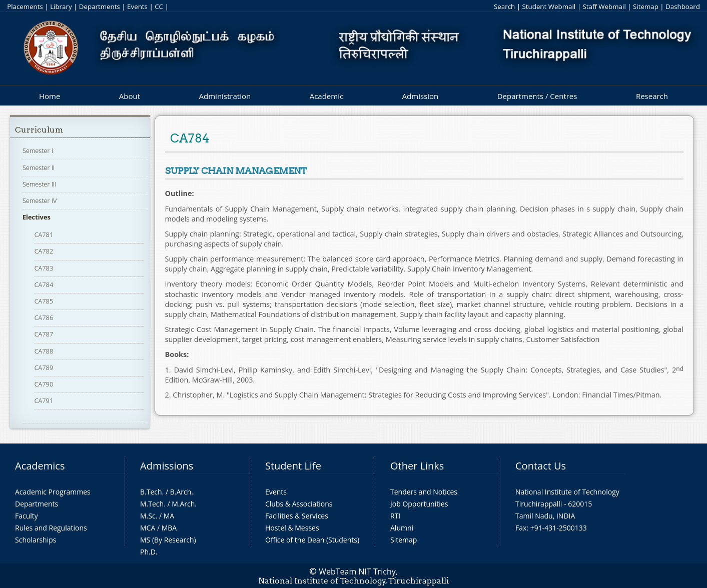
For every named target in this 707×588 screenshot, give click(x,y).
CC (159, 6)
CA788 (44, 351)
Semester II (39, 167)
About (130, 96)
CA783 (44, 268)
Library (61, 6)
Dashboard (683, 6)
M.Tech (152, 504)
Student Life (293, 466)
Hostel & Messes (292, 528)
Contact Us (541, 466)
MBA (169, 528)
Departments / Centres (537, 96)
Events (137, 6)
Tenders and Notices (424, 492)
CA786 (44, 317)
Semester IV (40, 200)
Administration (225, 96)
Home (50, 96)
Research (652, 96)
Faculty (27, 516)
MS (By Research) (168, 540)
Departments (100, 6)
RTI (395, 516)
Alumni (402, 528)
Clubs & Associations (299, 504)
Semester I (38, 150)
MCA (148, 528)
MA (169, 516)
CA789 (44, 367)
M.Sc (148, 516)
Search (504, 6)
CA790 (44, 384)
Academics (40, 466)
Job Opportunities (419, 504)
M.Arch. (184, 504)
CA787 (44, 334)
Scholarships (36, 540)
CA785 (44, 301)
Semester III (40, 184)
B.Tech (151, 492)
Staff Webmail (604, 6)
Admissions (167, 466)
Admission (421, 96)
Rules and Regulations (51, 528)
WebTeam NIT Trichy (357, 571)
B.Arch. (182, 492)
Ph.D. (149, 552)
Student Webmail (549, 6)
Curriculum (39, 130)
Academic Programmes (53, 492)
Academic (326, 96)
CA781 (44, 234)
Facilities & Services (297, 516)
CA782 (44, 251)
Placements (25, 6)
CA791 (44, 400)
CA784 (44, 284)
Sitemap (646, 6)
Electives (37, 217)
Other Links (417, 466)
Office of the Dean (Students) (312, 540)
